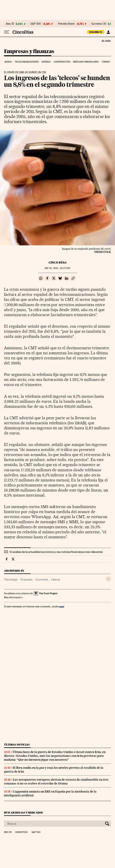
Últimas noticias (17, 745)
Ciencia (56, 579)
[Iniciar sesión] (108, 32)
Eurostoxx (22, 832)
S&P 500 (36, 24)
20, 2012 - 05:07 (57, 268)
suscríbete (96, 32)
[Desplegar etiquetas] (108, 579)
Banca (8, 62)
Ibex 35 (10, 24)
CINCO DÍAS (57, 262)
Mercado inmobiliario (86, 62)
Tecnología (11, 579)
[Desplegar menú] (7, 32)
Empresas (26, 579)
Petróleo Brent (66, 24)
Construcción (62, 62)
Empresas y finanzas (29, 52)
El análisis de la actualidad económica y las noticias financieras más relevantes (56, 552)
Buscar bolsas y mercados (23, 813)
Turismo (107, 62)
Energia (46, 62)
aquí (62, 606)
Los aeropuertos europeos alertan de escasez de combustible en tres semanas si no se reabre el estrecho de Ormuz (56, 782)
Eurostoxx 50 (99, 24)
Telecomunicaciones (27, 62)
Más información (14, 597)
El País (106, 41)
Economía (42, 579)
